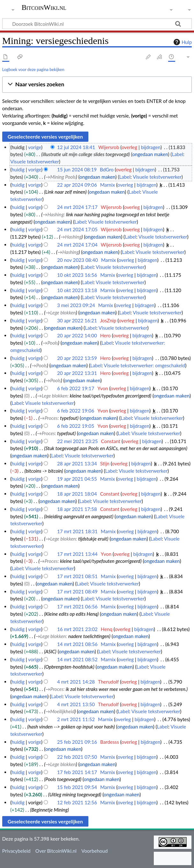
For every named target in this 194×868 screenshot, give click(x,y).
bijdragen (151, 147)
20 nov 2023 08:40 (78, 260)
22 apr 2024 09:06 (77, 185)
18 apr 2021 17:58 (77, 509)
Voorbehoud (94, 851)
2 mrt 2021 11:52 (76, 719)
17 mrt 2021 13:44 (77, 554)
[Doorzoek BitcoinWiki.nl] (97, 24)
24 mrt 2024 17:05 (77, 229)
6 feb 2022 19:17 (76, 388)
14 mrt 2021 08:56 (77, 644)
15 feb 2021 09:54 (77, 787)
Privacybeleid (16, 851)
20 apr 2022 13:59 (77, 358)
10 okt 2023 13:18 (77, 290)
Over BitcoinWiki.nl (56, 851)
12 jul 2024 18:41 (76, 147)
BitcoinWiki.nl (44, 8)
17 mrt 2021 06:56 (77, 606)
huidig (18, 169)
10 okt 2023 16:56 (77, 275)
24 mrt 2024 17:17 (77, 207)
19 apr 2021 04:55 (77, 479)
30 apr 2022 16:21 (77, 320)
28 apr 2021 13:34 (77, 463)
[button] (97, 85)
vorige (35, 147)
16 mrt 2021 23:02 (77, 629)
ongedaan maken (150, 154)
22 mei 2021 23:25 (78, 441)
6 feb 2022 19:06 (76, 411)
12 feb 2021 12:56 (77, 802)
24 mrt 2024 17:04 (77, 245)
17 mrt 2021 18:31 (77, 531)
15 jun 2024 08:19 (77, 169)
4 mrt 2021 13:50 (76, 704)
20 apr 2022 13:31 (77, 373)
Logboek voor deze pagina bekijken (33, 69)
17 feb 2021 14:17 (77, 772)
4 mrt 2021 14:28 (76, 682)
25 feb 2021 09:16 (77, 742)
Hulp (182, 42)
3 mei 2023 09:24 (76, 305)
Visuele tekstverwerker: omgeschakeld (144, 365)
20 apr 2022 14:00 (77, 335)
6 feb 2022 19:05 (76, 426)
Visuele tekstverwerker (35, 161)
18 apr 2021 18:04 (77, 494)
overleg (129, 147)
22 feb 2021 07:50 (77, 757)
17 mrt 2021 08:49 (77, 592)
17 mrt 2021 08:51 (77, 576)
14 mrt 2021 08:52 (77, 659)
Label (178, 154)
